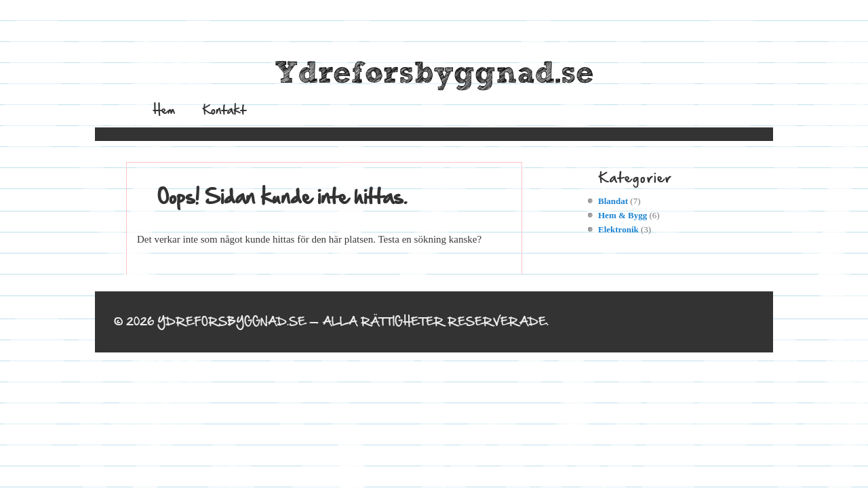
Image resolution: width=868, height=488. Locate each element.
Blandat (613, 201)
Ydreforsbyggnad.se (434, 74)
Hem (164, 109)
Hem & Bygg (623, 215)
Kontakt (224, 109)
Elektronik (618, 229)
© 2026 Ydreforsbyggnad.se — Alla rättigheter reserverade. (331, 322)
